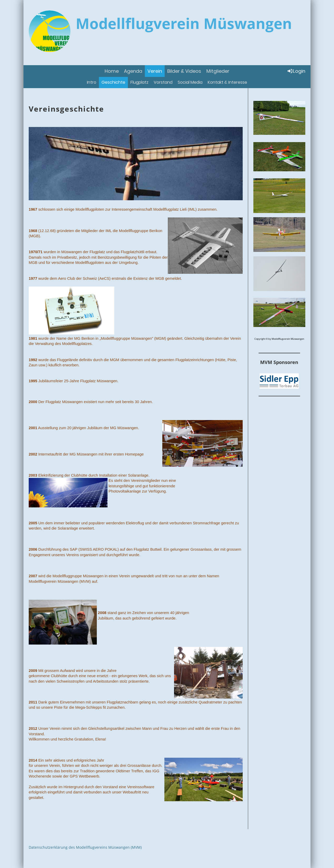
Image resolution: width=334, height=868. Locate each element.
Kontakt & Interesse (227, 82)
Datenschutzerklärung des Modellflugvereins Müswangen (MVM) (85, 847)
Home (112, 71)
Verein (155, 71)
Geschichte (113, 82)
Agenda (133, 71)
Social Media (190, 82)
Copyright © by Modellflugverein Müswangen (279, 339)
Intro (92, 82)
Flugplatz (139, 82)
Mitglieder (218, 71)
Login (296, 71)
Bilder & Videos (184, 71)
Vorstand (163, 82)
